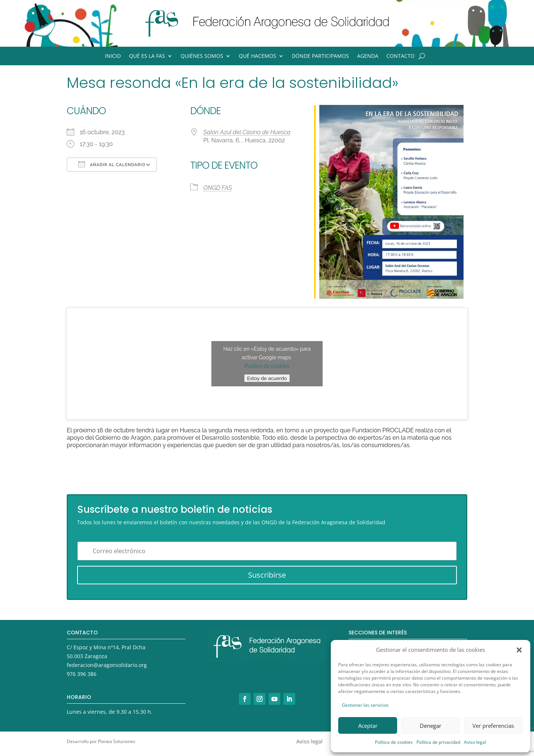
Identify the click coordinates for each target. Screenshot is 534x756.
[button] (519, 650)
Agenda (368, 56)
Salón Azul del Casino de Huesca (247, 132)
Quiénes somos (202, 56)
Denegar (431, 726)
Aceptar (368, 726)
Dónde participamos (320, 56)
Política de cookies (394, 742)
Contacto (400, 56)
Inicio (113, 56)
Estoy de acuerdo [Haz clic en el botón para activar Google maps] (267, 378)
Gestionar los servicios (365, 705)
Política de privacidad (438, 742)
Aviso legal (475, 742)
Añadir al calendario (112, 164)
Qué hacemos (258, 56)
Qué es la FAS (147, 56)
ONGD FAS (217, 188)
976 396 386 (82, 674)
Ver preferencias (493, 726)
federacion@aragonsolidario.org (107, 665)
